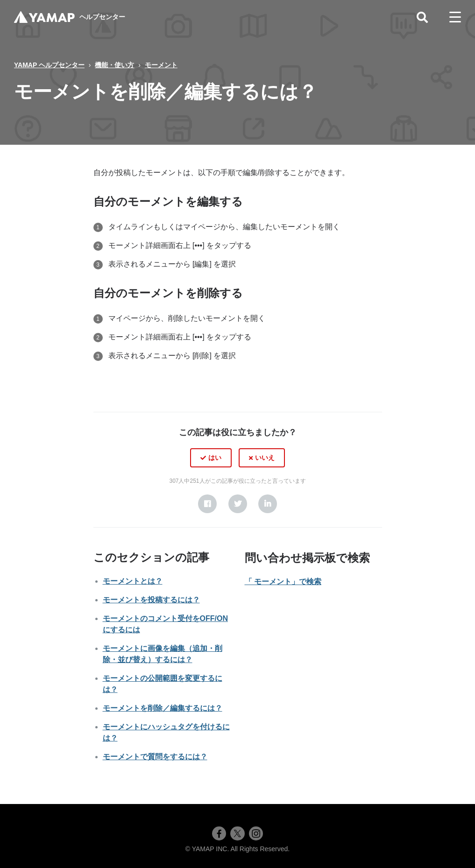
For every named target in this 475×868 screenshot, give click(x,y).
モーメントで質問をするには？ (155, 757)
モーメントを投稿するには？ (151, 600)
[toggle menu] (455, 17)
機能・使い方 (114, 65)
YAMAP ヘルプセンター (49, 65)
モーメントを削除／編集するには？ (163, 708)
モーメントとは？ (133, 581)
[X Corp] (238, 504)
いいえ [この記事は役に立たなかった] (265, 458)
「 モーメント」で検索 (283, 582)
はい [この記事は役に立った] (215, 458)
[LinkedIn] (268, 504)
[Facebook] (207, 504)
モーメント (161, 65)
